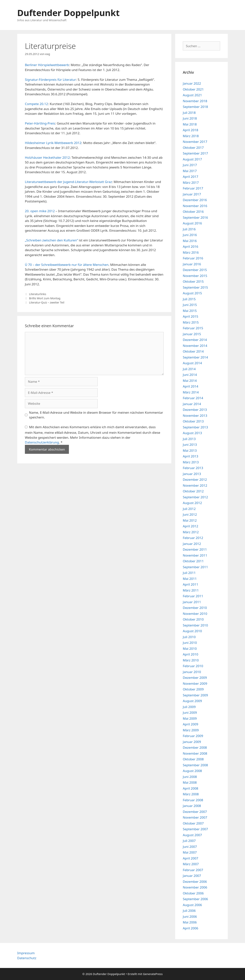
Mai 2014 (190, 381)
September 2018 (195, 107)
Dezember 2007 (195, 812)
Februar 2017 (193, 188)
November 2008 (195, 753)
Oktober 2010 (193, 619)
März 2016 (191, 252)
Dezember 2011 (195, 549)
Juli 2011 (189, 573)
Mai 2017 (190, 171)
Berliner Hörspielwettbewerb (47, 65)
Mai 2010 (190, 649)
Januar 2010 (192, 672)
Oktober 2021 (193, 89)
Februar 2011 (193, 596)
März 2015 (191, 322)
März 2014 (191, 392)
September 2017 (195, 153)
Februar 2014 (193, 398)
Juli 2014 (189, 369)
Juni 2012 (190, 514)
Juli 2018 (189, 113)
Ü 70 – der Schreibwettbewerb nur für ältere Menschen (67, 265)
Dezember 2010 (195, 608)
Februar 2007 (193, 870)
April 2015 (190, 316)
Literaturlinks (38, 294)
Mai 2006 (190, 922)
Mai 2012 (190, 520)
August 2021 (192, 95)
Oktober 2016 (193, 212)
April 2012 (190, 526)
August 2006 (192, 905)
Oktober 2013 (193, 421)
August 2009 (192, 701)
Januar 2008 (192, 806)
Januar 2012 (192, 544)
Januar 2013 (192, 474)
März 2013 (191, 462)
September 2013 (195, 427)
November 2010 (195, 614)
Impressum (26, 953)
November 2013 (195, 416)
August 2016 (192, 223)
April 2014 (190, 386)
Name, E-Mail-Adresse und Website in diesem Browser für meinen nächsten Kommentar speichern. (96, 415)
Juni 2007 (190, 847)
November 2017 (195, 142)
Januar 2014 (192, 404)
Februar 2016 (193, 258)
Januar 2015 (192, 334)
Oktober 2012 (193, 491)
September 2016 (195, 217)
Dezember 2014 (195, 340)
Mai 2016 (190, 241)
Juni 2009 (190, 713)
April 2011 (190, 584)
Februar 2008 (193, 800)
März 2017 (191, 182)
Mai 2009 (190, 718)
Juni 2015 (190, 305)
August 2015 (192, 293)
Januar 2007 (192, 876)
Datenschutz (27, 958)
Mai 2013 (190, 450)
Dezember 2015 (195, 270)
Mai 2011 (190, 579)
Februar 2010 (193, 666)
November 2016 (195, 206)
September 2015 (195, 287)
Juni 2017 (190, 165)
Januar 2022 (192, 83)
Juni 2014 (190, 375)
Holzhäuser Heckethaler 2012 (47, 157)
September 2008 (195, 765)
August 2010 (192, 631)
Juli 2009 (189, 707)
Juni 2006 (190, 916)
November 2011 (195, 555)
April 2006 (190, 928)
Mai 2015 (190, 311)
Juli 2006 (189, 911)
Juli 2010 (189, 637)
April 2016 (190, 246)
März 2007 (191, 864)
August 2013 (192, 433)
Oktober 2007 (193, 823)
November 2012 (195, 485)
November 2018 (195, 101)
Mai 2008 (190, 782)
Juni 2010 (190, 643)
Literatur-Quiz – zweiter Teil (47, 302)
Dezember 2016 (195, 200)
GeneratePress (153, 974)
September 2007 (195, 829)
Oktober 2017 (193, 148)
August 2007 (192, 835)
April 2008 (190, 788)
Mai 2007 (190, 852)
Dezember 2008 (195, 747)
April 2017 (190, 177)
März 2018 (191, 136)
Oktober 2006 (193, 893)
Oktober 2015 (193, 281)
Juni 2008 (190, 777)
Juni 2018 (190, 118)
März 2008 (191, 794)
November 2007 (195, 817)
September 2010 (195, 625)
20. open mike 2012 (40, 211)
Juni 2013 (190, 445)
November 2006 (195, 887)
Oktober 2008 (193, 759)
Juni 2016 (190, 235)
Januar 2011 (192, 602)
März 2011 (191, 590)
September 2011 (195, 567)
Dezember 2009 (195, 678)
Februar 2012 (193, 538)
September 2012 (195, 497)
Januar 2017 (192, 194)
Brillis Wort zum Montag (45, 298)
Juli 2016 (189, 229)
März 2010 (191, 660)
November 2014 (195, 346)
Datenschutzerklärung (42, 442)
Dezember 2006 (195, 882)
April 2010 (190, 654)
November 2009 (195, 683)
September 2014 (195, 357)
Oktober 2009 (193, 689)
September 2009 (195, 695)
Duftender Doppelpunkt (68, 13)
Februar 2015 (193, 328)
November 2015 (195, 276)
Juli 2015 (189, 299)
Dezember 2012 (195, 479)
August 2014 (192, 363)
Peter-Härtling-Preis (40, 123)
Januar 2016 (192, 264)
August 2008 (192, 771)
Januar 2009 (192, 742)
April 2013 (190, 456)
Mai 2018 (190, 124)
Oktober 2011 (193, 561)
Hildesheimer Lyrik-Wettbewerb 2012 (53, 143)
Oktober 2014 (193, 351)
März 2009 (191, 730)
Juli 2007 (189, 841)
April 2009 (190, 724)
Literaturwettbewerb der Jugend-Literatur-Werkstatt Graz (68, 182)
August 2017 (192, 159)
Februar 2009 (193, 736)
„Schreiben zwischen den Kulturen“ (51, 240)
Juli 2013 (189, 439)
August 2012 (192, 503)
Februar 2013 (193, 468)
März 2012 (191, 532)
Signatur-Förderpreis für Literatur (50, 80)
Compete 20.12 (36, 104)
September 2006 (195, 899)
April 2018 (190, 130)
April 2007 (190, 858)
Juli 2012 (189, 509)
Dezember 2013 (195, 410)
